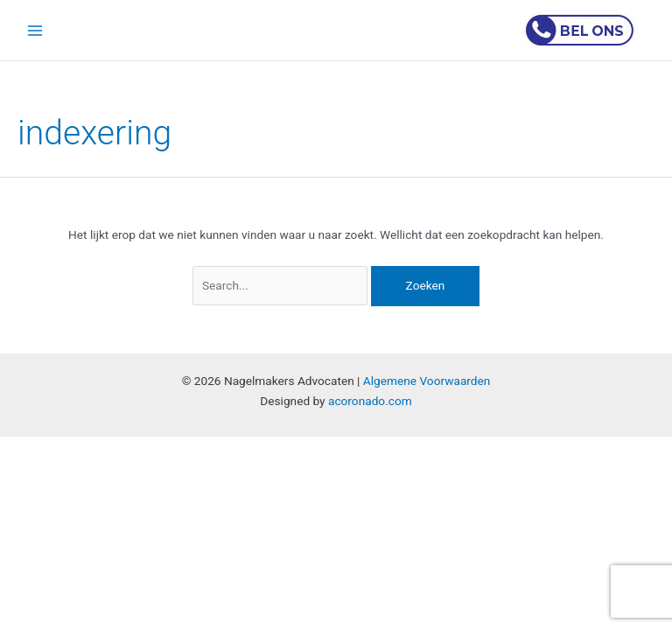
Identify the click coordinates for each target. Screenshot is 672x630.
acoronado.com (370, 401)
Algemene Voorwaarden (427, 381)
